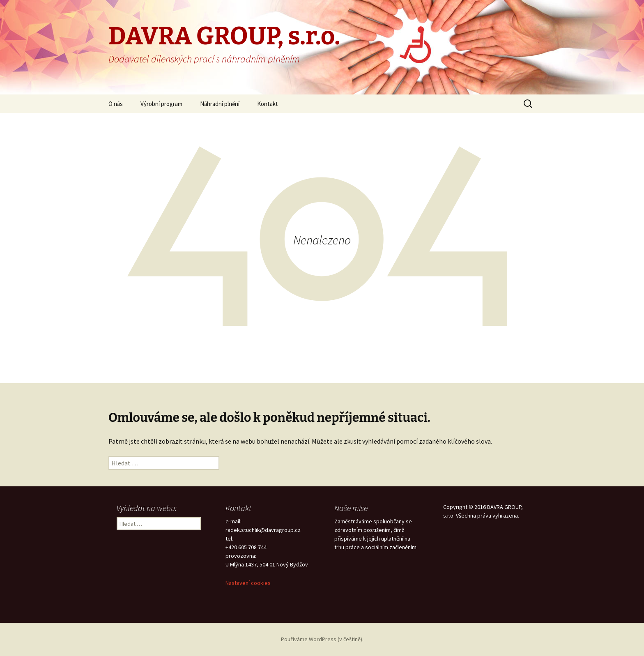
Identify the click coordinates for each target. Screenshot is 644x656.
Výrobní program (161, 104)
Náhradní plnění (220, 104)
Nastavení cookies (248, 583)
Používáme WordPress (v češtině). (322, 639)
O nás (116, 104)
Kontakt (268, 104)
